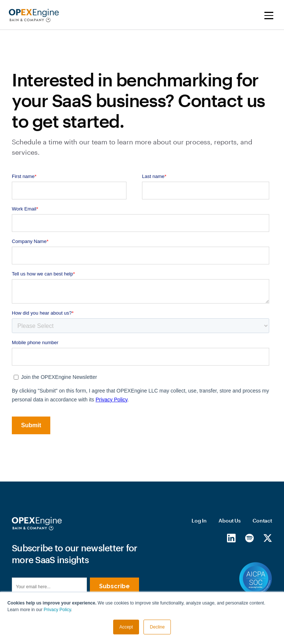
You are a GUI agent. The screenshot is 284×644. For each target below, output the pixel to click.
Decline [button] (157, 627)
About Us (230, 520)
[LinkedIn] (231, 538)
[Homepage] (37, 524)
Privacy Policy (57, 610)
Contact (262, 520)
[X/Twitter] (268, 538)
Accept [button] (126, 627)
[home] (34, 16)
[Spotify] (249, 538)
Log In (199, 520)
